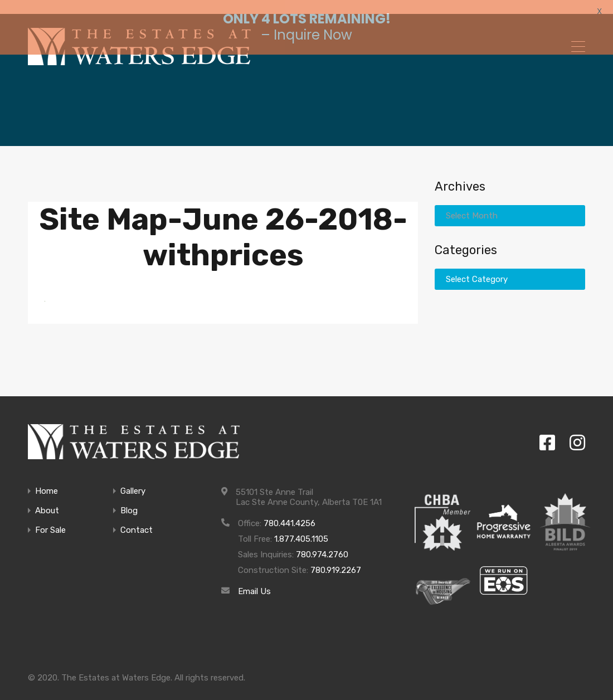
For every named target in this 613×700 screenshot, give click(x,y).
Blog (129, 499)
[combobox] (510, 204)
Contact (137, 519)
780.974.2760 (322, 543)
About (47, 499)
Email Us (254, 580)
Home (47, 480)
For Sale (50, 519)
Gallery (133, 480)
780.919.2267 (336, 558)
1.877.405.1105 (301, 527)
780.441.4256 (290, 512)
